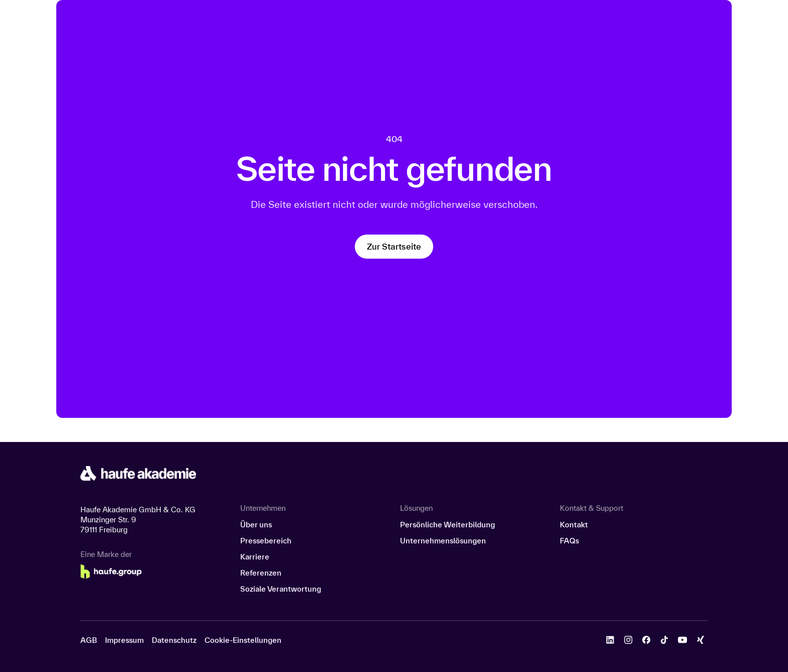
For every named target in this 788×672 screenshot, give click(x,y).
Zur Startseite (394, 246)
